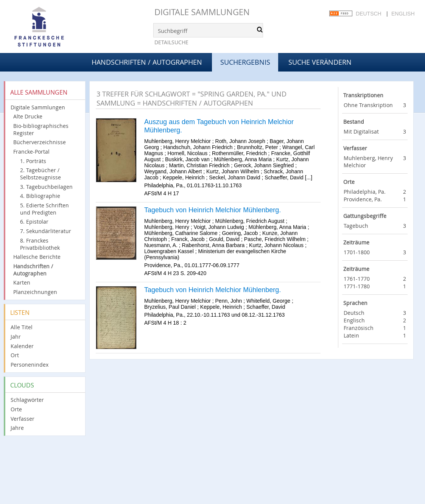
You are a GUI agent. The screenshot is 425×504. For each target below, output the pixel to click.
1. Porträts (33, 161)
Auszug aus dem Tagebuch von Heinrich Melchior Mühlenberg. (219, 126)
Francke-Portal (31, 152)
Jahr (16, 337)
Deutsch (369, 14)
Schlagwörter (27, 400)
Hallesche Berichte (37, 257)
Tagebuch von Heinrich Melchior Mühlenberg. (212, 210)
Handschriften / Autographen (147, 62)
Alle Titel (22, 327)
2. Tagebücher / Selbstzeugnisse (40, 174)
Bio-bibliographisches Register (41, 129)
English (403, 14)
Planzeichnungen (35, 292)
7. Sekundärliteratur (46, 231)
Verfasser (23, 419)
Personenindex (30, 365)
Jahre (17, 428)
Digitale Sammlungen (202, 12)
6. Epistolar (34, 222)
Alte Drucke (28, 116)
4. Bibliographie (40, 196)
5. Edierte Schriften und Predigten (44, 209)
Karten (22, 282)
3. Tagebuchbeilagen (46, 187)
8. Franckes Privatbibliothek (40, 244)
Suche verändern (320, 62)
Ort (15, 355)
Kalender (22, 346)
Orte (16, 409)
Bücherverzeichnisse (40, 142)
